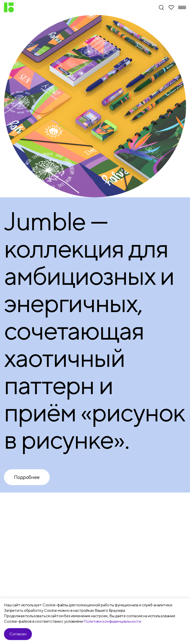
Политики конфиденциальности (112, 621)
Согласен (18, 634)
